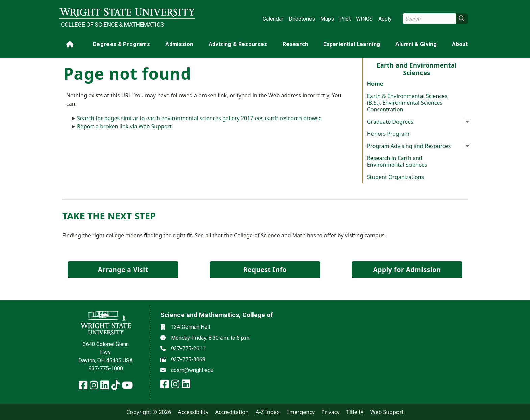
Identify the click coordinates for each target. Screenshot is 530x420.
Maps (327, 19)
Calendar (273, 19)
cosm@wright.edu (192, 370)
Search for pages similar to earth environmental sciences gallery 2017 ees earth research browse (199, 118)
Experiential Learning (352, 44)
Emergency (300, 412)
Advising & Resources (238, 44)
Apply (385, 19)
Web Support (387, 412)
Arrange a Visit (123, 270)
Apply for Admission (407, 270)
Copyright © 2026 (149, 412)
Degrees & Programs (122, 44)
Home (375, 84)
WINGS (364, 19)
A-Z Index (268, 412)
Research (295, 44)
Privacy (330, 412)
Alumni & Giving (416, 44)
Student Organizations (396, 177)
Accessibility (193, 412)
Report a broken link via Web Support (124, 126)
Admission (179, 44)
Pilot (345, 19)
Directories (302, 19)
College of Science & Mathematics (112, 25)
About (460, 44)
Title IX (355, 412)
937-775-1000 (106, 369)
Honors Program (388, 134)
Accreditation (232, 412)
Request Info (265, 270)
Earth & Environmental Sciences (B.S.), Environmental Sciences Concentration (407, 103)
